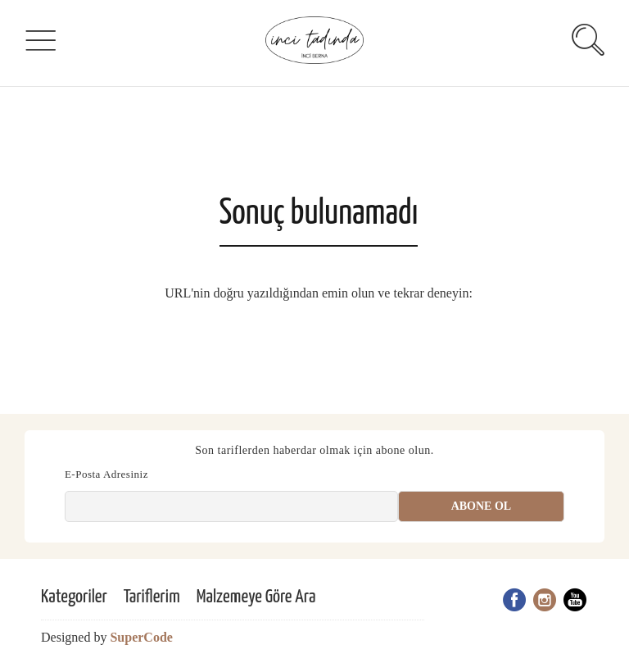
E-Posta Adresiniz (106, 474)
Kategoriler (74, 597)
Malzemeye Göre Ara (256, 597)
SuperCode (141, 637)
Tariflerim (152, 597)
